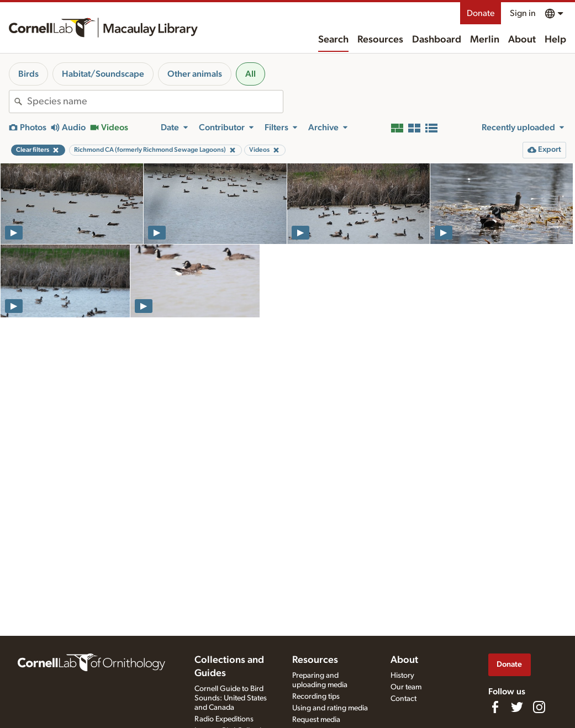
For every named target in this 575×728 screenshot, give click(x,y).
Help (555, 40)
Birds (28, 74)
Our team (406, 687)
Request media (316, 720)
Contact (403, 699)
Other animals (195, 74)
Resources (380, 40)
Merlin (485, 40)
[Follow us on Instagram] (539, 707)
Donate (481, 13)
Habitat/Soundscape (103, 74)
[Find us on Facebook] (495, 707)
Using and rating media (330, 708)
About (522, 40)
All (250, 74)
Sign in (523, 13)
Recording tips (316, 697)
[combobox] (155, 102)
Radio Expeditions (224, 719)
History (402, 676)
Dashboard (437, 40)
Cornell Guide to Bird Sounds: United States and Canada (231, 698)
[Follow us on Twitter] (517, 707)
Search (333, 40)
